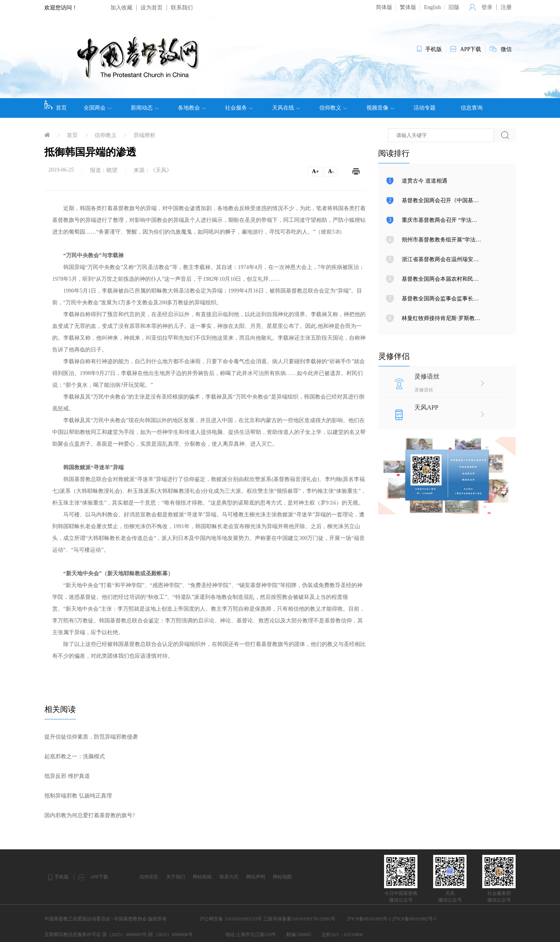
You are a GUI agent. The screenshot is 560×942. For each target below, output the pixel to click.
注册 (506, 7)
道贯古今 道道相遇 (425, 181)
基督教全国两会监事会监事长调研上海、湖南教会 (462, 299)
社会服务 (239, 108)
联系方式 (229, 877)
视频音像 (380, 108)
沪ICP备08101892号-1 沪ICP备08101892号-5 (392, 919)
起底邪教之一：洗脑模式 (75, 756)
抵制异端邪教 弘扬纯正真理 (78, 796)
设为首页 (152, 8)
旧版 (454, 7)
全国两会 (98, 108)
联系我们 (182, 8)
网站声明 (256, 877)
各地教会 (192, 108)
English (433, 7)
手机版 (62, 877)
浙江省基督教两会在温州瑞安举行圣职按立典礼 (459, 259)
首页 (56, 105)
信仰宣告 (149, 877)
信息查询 (472, 108)
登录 (487, 7)
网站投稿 (202, 877)
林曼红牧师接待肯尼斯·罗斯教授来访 (447, 318)
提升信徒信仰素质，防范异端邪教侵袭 (91, 737)
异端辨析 (145, 135)
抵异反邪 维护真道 (67, 776)
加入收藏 (121, 8)
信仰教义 (333, 108)
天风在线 (286, 108)
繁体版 (408, 7)
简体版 (384, 7)
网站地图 (282, 877)
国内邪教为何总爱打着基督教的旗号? (90, 815)
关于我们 (176, 877)
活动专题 (425, 108)
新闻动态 (145, 108)
